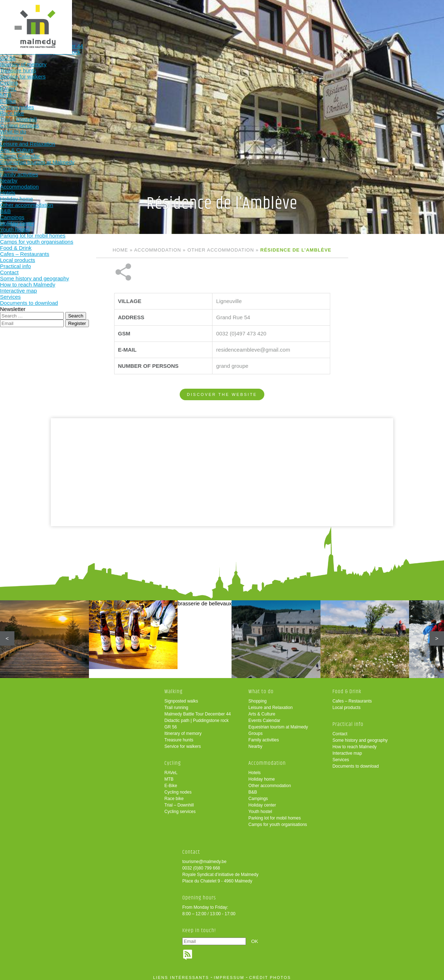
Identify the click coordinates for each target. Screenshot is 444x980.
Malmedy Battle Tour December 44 (198, 710)
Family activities (264, 736)
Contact (340, 730)
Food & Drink (265, 17)
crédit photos (270, 974)
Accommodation (218, 17)
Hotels (255, 769)
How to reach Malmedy (355, 743)
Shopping (258, 697)
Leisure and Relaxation (271, 704)
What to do (171, 17)
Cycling (124, 17)
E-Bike (171, 782)
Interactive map (347, 750)
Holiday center (262, 801)
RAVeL (171, 769)
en (416, 12)
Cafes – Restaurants (352, 697)
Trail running (176, 704)
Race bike (174, 795)
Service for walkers (183, 743)
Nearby (255, 743)
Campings (258, 795)
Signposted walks (181, 697)
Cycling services (180, 808)
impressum (229, 974)
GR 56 (171, 723)
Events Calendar (264, 717)
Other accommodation (221, 250)
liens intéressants (181, 974)
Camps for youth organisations (278, 821)
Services (341, 756)
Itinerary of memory (183, 730)
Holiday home (262, 776)
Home (120, 250)
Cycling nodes (178, 789)
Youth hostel (260, 808)
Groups (255, 730)
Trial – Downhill (179, 801)
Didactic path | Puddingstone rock (197, 717)
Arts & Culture (262, 710)
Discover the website (222, 370)
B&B (253, 789)
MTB (169, 776)
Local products (346, 704)
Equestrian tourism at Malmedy (278, 723)
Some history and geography (360, 737)
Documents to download (356, 763)
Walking (77, 17)
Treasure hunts (179, 736)
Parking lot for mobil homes (275, 814)
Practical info (312, 17)
